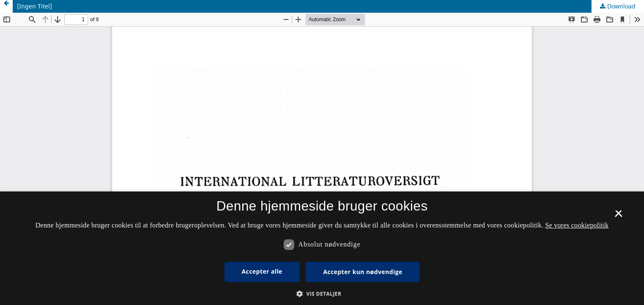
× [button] (618, 216)
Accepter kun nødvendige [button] (363, 272)
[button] (322, 294)
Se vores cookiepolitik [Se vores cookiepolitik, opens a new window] (577, 225)
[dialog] (322, 248)
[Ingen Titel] (35, 6)
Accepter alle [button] (262, 271)
